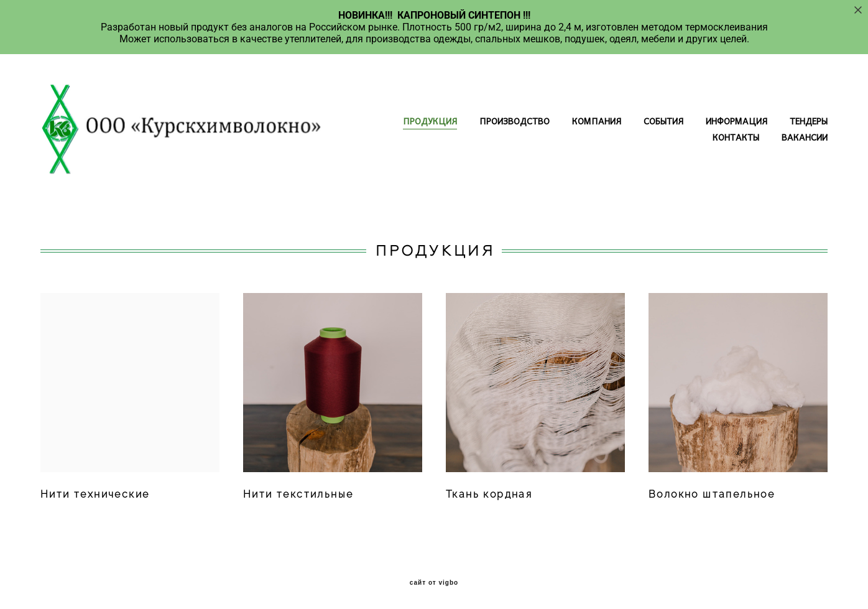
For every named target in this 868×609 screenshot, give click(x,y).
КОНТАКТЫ (736, 137)
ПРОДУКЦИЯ (430, 121)
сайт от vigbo (434, 583)
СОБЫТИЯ (663, 121)
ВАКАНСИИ (805, 137)
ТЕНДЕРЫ (809, 121)
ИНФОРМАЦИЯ (736, 121)
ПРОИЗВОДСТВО (515, 121)
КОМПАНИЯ (597, 121)
